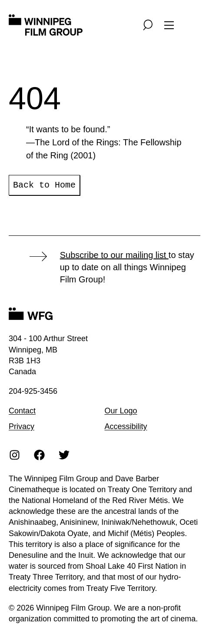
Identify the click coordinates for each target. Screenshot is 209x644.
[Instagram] (15, 454)
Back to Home (44, 185)
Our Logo (121, 411)
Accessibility (126, 426)
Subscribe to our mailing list (114, 255)
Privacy (22, 426)
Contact (22, 411)
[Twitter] (64, 454)
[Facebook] (40, 454)
